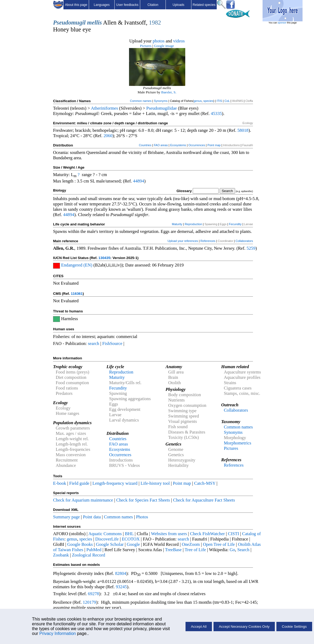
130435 (104, 258)
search (94, 343)
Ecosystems (178, 145)
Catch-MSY (205, 483)
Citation (153, 5)
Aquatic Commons (105, 534)
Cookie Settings (294, 627)
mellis (94, 23)
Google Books (80, 544)
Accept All (199, 627)
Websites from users (169, 534)
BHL (129, 534)
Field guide (79, 483)
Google (133, 544)
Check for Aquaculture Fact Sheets (204, 500)
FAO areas (161, 145)
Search (243, 550)
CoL (227, 101)
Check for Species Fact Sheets (143, 500)
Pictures (146, 46)
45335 (216, 114)
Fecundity (235, 224)
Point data (92, 517)
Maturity (177, 224)
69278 (94, 594)
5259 (251, 248)
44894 (139, 181)
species (208, 101)
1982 (155, 23)
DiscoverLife (107, 539)
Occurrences (197, 145)
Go (232, 550)
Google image (164, 46)
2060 (108, 136)
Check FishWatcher (208, 534)
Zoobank (61, 555)
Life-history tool (155, 483)
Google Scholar (110, 544)
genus (198, 101)
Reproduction (193, 224)
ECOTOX (131, 539)
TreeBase (173, 550)
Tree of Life (195, 550)
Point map (214, 145)
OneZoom (191, 544)
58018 (243, 130)
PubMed (94, 550)
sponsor (282, 23)
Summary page (66, 517)
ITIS (219, 101)
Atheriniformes (104, 108)
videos (179, 41)
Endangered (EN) (77, 265)
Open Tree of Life (219, 544)
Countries (145, 145)
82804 (121, 573)
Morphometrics (238, 443)
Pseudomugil (69, 23)
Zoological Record (88, 555)
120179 (89, 602)
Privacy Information (58, 633)
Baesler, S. (169, 92)
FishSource (112, 343)
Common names (141, 101)
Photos (142, 517)
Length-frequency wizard (115, 483)
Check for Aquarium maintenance (83, 500)
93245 (121, 587)
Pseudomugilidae (162, 108)
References (208, 241)
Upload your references (183, 241)
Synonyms (161, 101)
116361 (77, 294)
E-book (60, 483)
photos (159, 41)
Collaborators (244, 241)
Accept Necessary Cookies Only (244, 627)
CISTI (234, 534)
